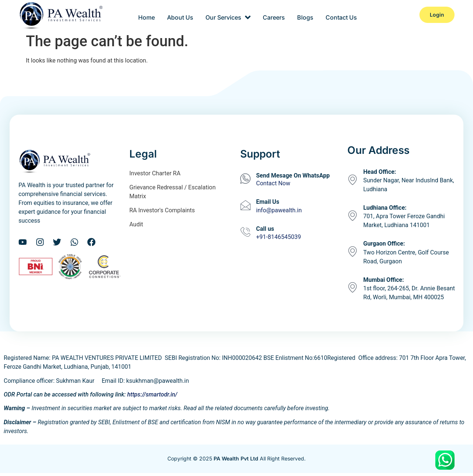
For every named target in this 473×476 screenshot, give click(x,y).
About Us (182, 15)
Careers (273, 15)
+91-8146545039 (278, 237)
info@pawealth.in (279, 210)
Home (149, 15)
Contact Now (273, 183)
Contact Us (339, 15)
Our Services (229, 15)
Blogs (304, 15)
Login (437, 15)
